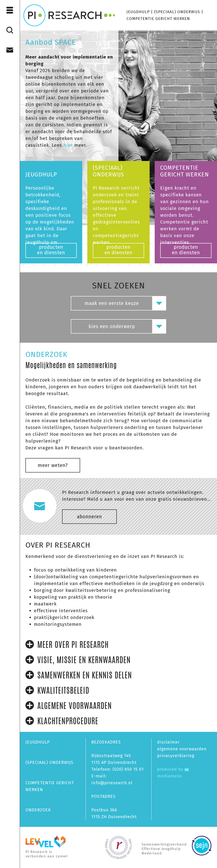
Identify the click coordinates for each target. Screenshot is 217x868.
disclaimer (168, 742)
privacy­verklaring (176, 756)
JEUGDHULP (138, 12)
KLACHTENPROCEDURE (62, 721)
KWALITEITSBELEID (57, 690)
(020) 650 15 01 (128, 769)
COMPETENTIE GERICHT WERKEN (158, 19)
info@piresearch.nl (112, 783)
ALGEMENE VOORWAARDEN (69, 706)
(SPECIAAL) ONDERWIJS (177, 12)
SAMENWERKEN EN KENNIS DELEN (79, 675)
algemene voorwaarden (182, 749)
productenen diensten (51, 250)
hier (67, 145)
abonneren (89, 517)
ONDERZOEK (38, 810)
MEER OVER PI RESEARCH (67, 645)
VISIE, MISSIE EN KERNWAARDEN (78, 660)
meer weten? (53, 465)
